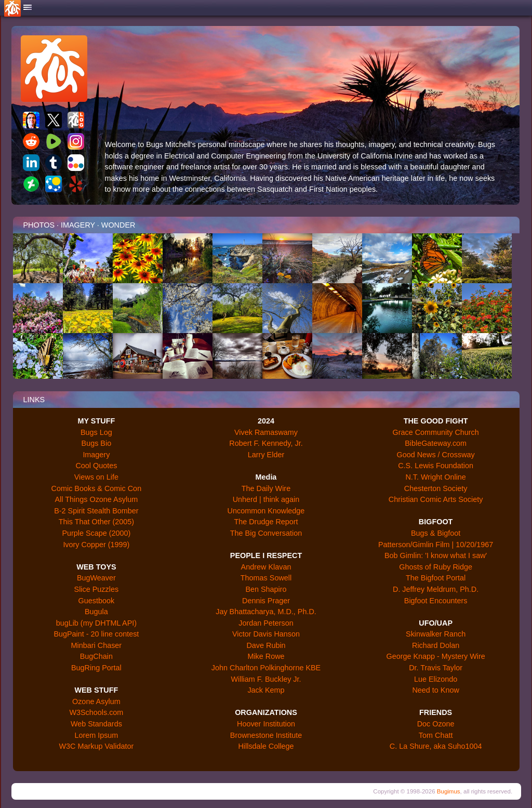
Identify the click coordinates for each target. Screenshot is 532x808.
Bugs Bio (97, 443)
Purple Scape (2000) (96, 533)
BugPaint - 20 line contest (96, 634)
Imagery (96, 455)
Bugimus (449, 791)
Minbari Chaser (97, 645)
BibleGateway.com (436, 443)
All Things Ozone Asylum (97, 499)
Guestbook (97, 601)
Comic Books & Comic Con (97, 488)
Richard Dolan (436, 645)
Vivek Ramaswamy (266, 432)
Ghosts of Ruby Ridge (436, 567)
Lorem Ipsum (96, 735)
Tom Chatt (436, 735)
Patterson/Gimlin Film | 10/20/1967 (436, 545)
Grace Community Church (435, 432)
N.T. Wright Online (436, 477)
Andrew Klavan (266, 567)
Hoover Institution (266, 724)
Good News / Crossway (435, 455)
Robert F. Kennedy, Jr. (266, 443)
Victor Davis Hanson (266, 634)
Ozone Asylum (96, 701)
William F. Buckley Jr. (266, 679)
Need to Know (435, 690)
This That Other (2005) (96, 522)
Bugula (96, 612)
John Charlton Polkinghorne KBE (266, 668)
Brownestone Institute (266, 735)
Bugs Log (96, 432)
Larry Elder (266, 455)
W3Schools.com (96, 712)
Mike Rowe (266, 656)
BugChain (96, 656)
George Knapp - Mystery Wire (435, 656)
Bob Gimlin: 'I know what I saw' (436, 555)
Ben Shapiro (266, 589)
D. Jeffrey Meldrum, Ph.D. (436, 589)
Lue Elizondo (436, 679)
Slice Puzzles (97, 589)
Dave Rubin (266, 645)
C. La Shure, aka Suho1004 (436, 746)
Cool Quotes (96, 466)
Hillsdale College (266, 746)
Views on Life (96, 477)
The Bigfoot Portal (436, 578)
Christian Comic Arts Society (436, 499)
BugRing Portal (96, 668)
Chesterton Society (436, 488)
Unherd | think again (266, 499)
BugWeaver (96, 578)
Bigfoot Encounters (436, 601)
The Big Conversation (266, 533)
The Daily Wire (266, 488)
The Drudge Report (266, 522)
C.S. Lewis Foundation (436, 466)
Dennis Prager (266, 601)
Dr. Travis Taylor (436, 668)
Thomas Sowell (266, 578)
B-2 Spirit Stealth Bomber (96, 511)
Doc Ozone (436, 724)
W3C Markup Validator (97, 746)
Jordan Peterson (266, 623)
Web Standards (96, 724)
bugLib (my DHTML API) (96, 623)
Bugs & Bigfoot (436, 533)
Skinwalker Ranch (436, 634)
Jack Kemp (266, 690)
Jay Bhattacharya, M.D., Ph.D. (266, 612)
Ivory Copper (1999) (96, 545)
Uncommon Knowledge (266, 511)
